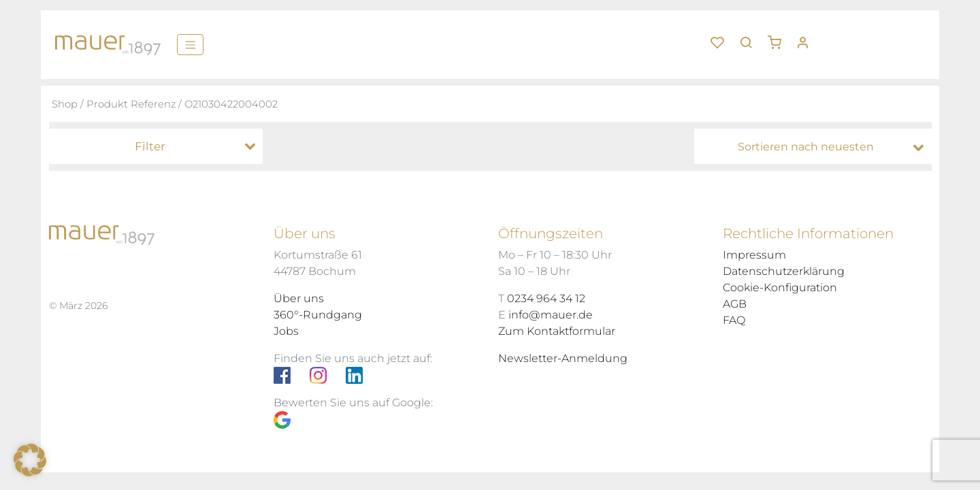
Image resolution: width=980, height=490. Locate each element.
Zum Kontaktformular (557, 331)
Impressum (754, 255)
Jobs (286, 331)
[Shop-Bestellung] (816, 147)
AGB (735, 304)
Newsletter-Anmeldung (563, 358)
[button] (779, 37)
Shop (65, 104)
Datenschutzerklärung (784, 271)
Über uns (299, 298)
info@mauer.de (551, 315)
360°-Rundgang (318, 315)
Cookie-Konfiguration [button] (780, 288)
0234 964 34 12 (546, 298)
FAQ (734, 320)
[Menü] (190, 44)
